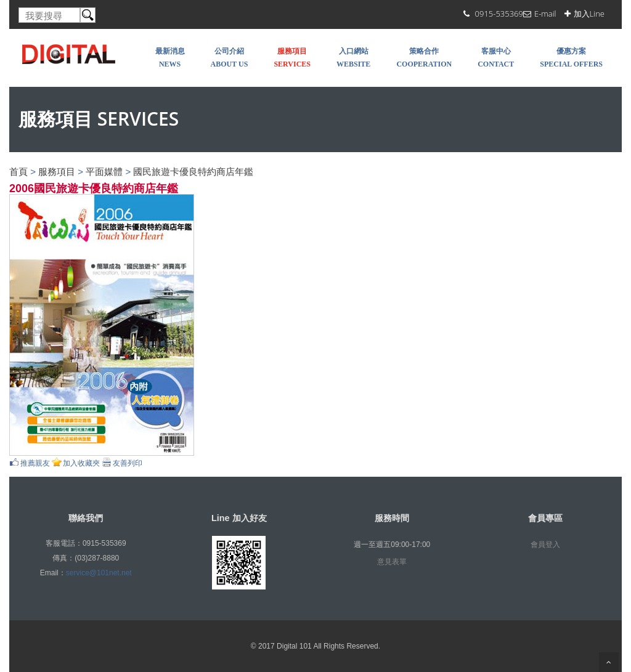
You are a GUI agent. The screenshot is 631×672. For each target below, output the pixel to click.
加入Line (589, 14)
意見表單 (392, 562)
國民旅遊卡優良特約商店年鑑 (193, 172)
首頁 (18, 172)
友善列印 (128, 463)
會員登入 (545, 544)
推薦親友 (35, 463)
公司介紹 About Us (230, 58)
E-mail (545, 14)
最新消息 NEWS (170, 58)
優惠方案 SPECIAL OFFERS (571, 58)
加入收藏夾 (81, 463)
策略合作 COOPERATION (424, 58)
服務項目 (57, 172)
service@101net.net (99, 573)
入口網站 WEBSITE (353, 58)
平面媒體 (104, 172)
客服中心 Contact (496, 58)
